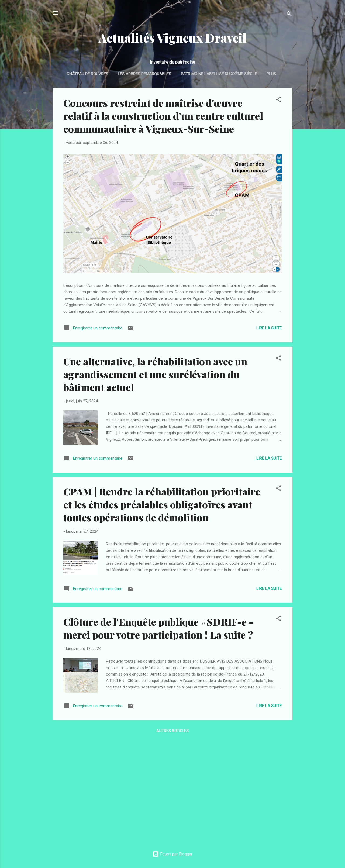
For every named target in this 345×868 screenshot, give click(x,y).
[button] (278, 101)
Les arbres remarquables (155, 74)
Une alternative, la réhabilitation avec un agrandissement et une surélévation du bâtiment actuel (155, 375)
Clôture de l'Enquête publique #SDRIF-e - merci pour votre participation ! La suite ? (158, 629)
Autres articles (172, 732)
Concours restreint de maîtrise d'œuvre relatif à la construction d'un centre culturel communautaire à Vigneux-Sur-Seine (163, 117)
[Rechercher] (289, 15)
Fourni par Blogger (172, 854)
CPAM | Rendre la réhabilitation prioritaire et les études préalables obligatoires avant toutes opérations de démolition (162, 505)
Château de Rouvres (98, 74)
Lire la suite (269, 329)
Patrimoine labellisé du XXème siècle (230, 74)
